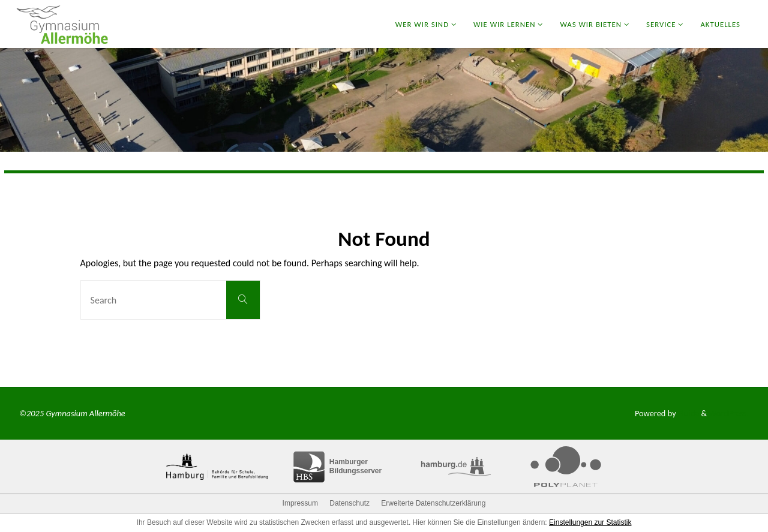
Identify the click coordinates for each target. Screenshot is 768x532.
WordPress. (729, 413)
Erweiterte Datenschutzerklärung (433, 503)
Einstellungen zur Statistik (590, 522)
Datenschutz (349, 503)
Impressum (300, 503)
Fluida (688, 413)
